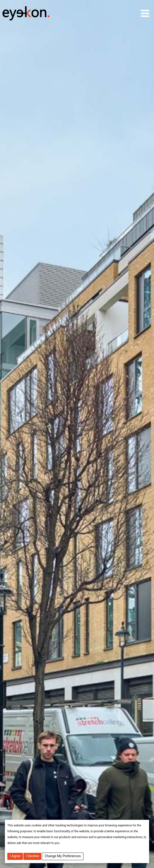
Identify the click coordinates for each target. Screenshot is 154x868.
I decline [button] (32, 856)
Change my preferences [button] (63, 856)
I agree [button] (15, 856)
